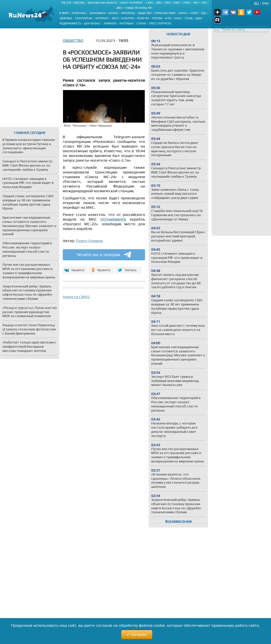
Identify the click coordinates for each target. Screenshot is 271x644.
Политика (79, 13)
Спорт (194, 13)
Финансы (128, 13)
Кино (178, 18)
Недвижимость (70, 23)
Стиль (189, 18)
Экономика (97, 13)
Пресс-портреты (160, 23)
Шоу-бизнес (92, 23)
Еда (204, 13)
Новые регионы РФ (138, 8)
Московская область (102, 3)
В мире (64, 13)
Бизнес (113, 13)
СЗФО (149, 3)
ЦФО (159, 3)
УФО (196, 3)
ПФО (167, 3)
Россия (66, 3)
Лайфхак (110, 23)
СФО (204, 3)
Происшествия (165, 13)
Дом (198, 18)
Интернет (102, 18)
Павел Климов (89, 241)
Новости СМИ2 (76, 297)
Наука (183, 13)
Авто (115, 18)
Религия (143, 18)
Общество (145, 13)
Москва (79, 3)
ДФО (119, 8)
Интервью (126, 23)
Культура (128, 18)
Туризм (157, 18)
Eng (266, 3)
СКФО (186, 3)
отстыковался (113, 219)
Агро (168, 18)
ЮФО (177, 3)
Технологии (84, 18)
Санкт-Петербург (131, 3)
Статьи (141, 23)
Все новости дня (178, 521)
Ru (256, 3)
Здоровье (66, 18)
